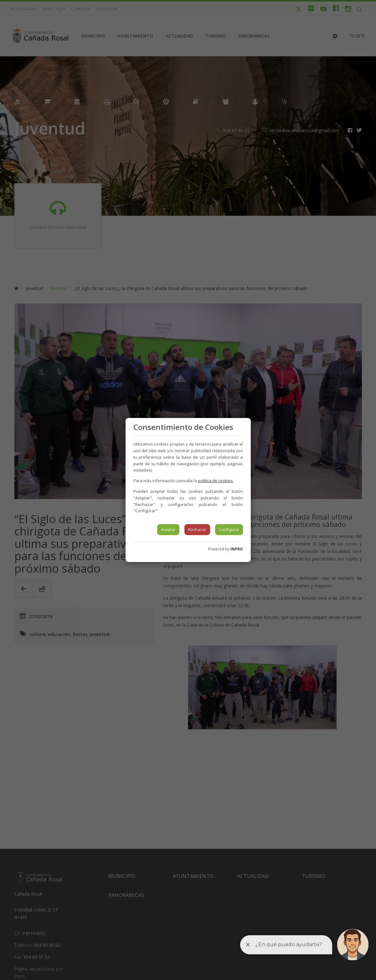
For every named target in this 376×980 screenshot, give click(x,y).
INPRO (237, 549)
